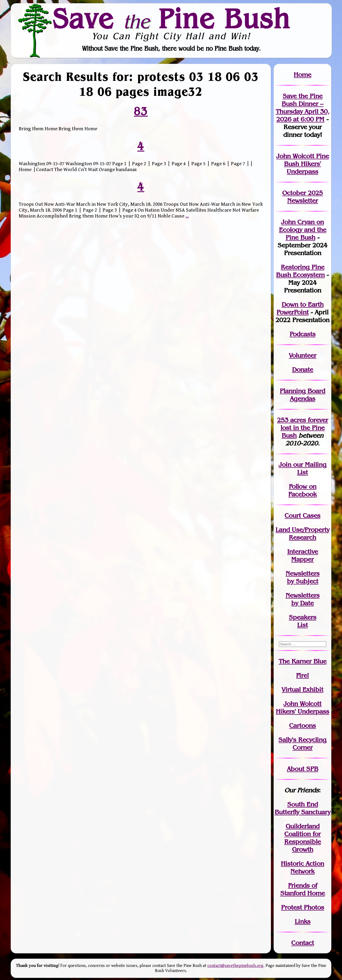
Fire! (302, 675)
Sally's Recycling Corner (302, 744)
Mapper (302, 559)
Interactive (303, 552)
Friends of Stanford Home (303, 889)
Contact (303, 943)
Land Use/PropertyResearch (302, 534)
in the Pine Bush (304, 428)
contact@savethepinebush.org (235, 966)
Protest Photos (303, 907)
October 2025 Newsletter (302, 197)
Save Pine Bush (171, 18)
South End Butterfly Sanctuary (303, 808)
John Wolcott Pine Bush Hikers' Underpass (303, 164)
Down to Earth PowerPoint (300, 308)
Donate (303, 370)
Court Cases (302, 515)
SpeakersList (303, 621)
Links (303, 921)
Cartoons (302, 726)
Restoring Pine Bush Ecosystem (300, 271)
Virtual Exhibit (302, 689)
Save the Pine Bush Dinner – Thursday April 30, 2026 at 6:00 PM (303, 108)
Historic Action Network (302, 867)
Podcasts (303, 334)
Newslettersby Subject (303, 577)
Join (285, 465)
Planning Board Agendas (302, 395)
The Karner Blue (303, 661)
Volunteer (303, 355)
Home (302, 75)
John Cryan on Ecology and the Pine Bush (303, 230)
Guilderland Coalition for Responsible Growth (303, 838)
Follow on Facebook (302, 490)
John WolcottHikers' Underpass (302, 708)
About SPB (303, 769)
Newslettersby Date (303, 599)
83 (141, 111)
